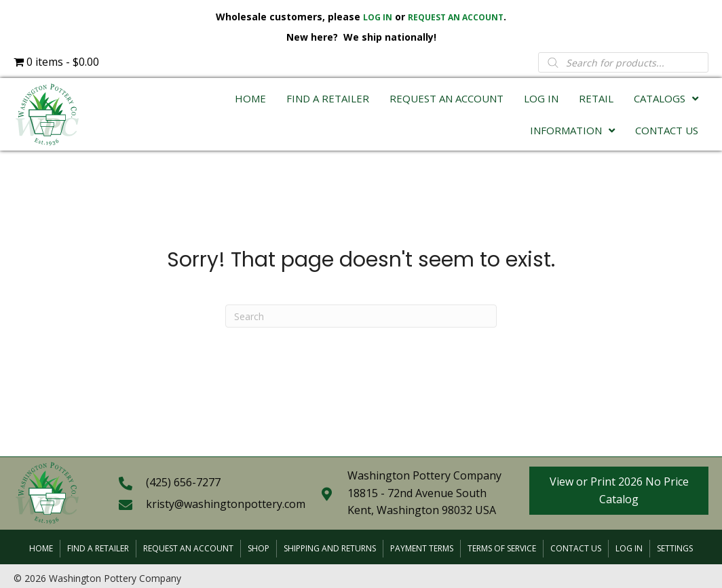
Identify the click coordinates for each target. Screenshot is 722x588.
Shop (259, 548)
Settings (675, 548)
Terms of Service (502, 548)
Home (41, 548)
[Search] (361, 316)
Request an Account (188, 548)
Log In (629, 548)
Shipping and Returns (330, 548)
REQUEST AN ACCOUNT (456, 17)
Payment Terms (422, 548)
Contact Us (576, 548)
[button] (619, 491)
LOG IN (378, 17)
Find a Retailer (98, 548)
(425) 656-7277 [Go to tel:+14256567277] (183, 482)
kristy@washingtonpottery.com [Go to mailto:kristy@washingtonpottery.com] (226, 504)
